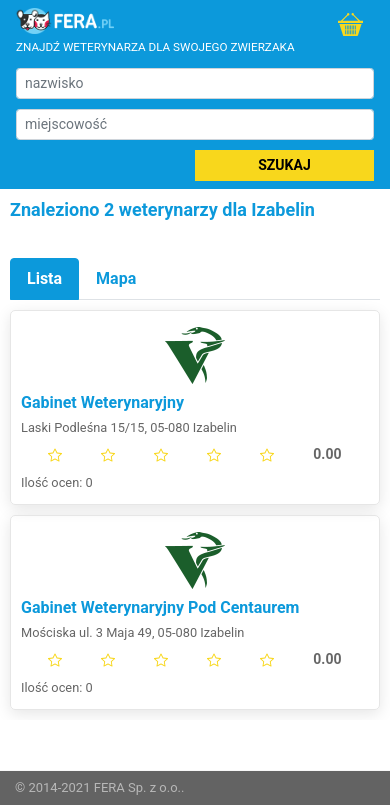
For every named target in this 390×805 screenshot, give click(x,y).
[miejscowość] (195, 124)
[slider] (195, 454)
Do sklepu (350, 23)
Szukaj (284, 165)
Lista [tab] (44, 278)
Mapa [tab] (116, 278)
